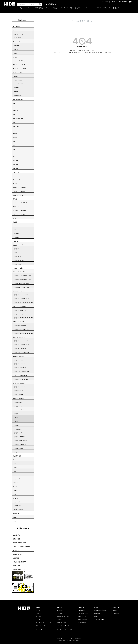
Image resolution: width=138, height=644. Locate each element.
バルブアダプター (18, 88)
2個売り (17, 421)
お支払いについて (82, 616)
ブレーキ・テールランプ (19, 65)
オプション (107, 8)
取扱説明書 (16, 558)
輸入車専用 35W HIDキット (20, 337)
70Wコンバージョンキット (20, 322)
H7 (14, 115)
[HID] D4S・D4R (18, 264)
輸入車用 (78, 8)
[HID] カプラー (17, 452)
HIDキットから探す (18, 268)
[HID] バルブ (17, 425)
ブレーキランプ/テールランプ (43, 623)
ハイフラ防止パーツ (18, 95)
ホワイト (16, 53)
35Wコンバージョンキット (20, 291)
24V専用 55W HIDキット (19, 383)
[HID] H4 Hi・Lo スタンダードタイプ (22, 299)
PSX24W (15, 134)
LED (15, 230)
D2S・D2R (16, 164)
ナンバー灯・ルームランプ (20, 69)
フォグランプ (16, 42)
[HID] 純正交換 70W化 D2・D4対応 (21, 287)
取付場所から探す (18, 456)
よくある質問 (16, 566)
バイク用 (15, 222)
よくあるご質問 (82, 623)
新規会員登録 (123, 2)
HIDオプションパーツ (18, 410)
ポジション (16, 207)
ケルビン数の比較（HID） (20, 562)
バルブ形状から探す (18, 99)
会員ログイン (113, 2)
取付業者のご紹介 (18, 554)
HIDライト (86, 8)
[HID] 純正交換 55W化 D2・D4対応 (21, 283)
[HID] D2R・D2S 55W (19, 260)
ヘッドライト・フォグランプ (20, 203)
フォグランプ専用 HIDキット (20, 375)
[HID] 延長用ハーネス (18, 433)
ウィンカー (38, 616)
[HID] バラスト (17, 414)
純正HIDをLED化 (18, 38)
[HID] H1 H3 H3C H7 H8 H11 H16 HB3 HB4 (23, 302)
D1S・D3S (16, 161)
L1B (14, 141)
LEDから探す (16, 26)
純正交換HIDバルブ (18, 245)
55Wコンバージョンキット (20, 306)
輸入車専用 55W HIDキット (20, 356)
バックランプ (16, 479)
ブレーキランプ (17, 490)
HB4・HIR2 (16, 130)
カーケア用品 (97, 8)
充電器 (15, 517)
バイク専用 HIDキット (19, 398)
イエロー (16, 49)
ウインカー (16, 57)
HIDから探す (16, 241)
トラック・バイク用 (66, 8)
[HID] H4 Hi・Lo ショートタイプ (21, 295)
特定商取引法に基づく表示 (100, 610)
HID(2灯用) (17, 237)
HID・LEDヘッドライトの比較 (21, 547)
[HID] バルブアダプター (19, 448)
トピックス (16, 550)
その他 (14, 521)
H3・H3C (16, 107)
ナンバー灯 (16, 494)
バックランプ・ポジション (20, 61)
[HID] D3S (16, 253)
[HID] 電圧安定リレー (18, 429)
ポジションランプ (40, 626)
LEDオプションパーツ (18, 506)
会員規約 (96, 616)
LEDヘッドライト (17, 460)
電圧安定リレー (17, 76)
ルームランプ (16, 498)
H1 (14, 103)
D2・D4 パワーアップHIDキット (21, 272)
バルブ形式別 (39, 8)
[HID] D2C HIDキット (19, 395)
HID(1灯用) (17, 233)
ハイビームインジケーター (19, 80)
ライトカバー (17, 92)
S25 (14, 157)
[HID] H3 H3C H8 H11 (19, 391)
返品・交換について (83, 620)
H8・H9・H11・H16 (18, 118)
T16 (14, 149)
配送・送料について (83, 613)
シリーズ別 (19, 8)
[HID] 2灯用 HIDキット (19, 406)
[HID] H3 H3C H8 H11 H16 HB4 (21, 379)
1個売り (17, 418)
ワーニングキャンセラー (19, 84)
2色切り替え (17, 46)
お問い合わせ (116, 613)
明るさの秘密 (16, 539)
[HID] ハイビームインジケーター (21, 441)
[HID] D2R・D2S (18, 256)
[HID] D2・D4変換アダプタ (20, 437)
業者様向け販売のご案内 (19, 543)
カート (132, 2)
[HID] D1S (16, 249)
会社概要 (115, 610)
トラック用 (16, 172)
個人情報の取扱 (98, 613)
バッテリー (16, 513)
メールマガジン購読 (99, 620)
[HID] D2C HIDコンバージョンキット (22, 352)
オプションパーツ (17, 72)
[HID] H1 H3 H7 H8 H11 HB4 (20, 349)
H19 (14, 122)
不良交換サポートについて (20, 570)
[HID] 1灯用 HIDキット (19, 402)
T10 (14, 145)
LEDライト (28, 8)
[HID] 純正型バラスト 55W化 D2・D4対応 (23, 279)
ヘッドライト (16, 30)
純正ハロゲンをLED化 (18, 34)
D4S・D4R (16, 168)
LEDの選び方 (16, 535)
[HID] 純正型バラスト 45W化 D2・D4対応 (23, 276)
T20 (14, 153)
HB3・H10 (16, 126)
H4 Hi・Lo (16, 111)
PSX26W (15, 138)
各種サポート (117, 8)
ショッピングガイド (103, 2)
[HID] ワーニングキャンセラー (20, 444)
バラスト (15, 218)
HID (15, 475)
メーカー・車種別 (51, 8)
